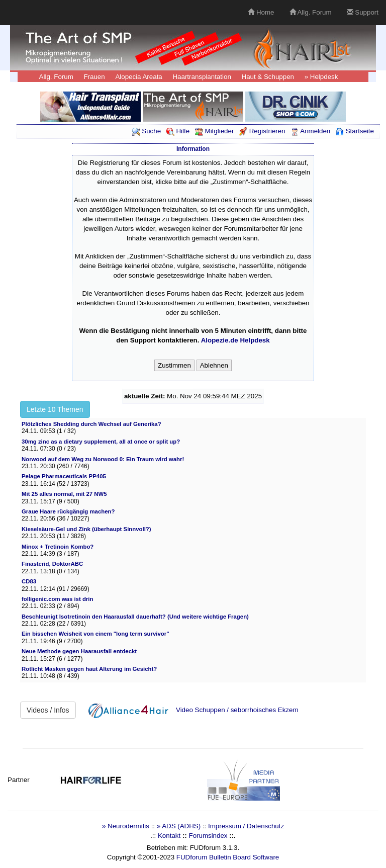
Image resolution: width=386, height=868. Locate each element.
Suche (147, 131)
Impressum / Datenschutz (246, 826)
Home (261, 12)
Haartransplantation (202, 77)
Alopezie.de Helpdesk (235, 340)
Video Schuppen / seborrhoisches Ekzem (237, 710)
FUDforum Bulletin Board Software (228, 857)
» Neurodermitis (126, 826)
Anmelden (310, 131)
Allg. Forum (311, 12)
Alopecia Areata (138, 77)
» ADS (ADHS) (179, 826)
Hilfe (178, 131)
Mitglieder (214, 131)
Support (363, 12)
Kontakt (169, 836)
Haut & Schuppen (268, 77)
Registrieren (262, 131)
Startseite (355, 131)
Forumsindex (208, 836)
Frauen (94, 77)
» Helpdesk (321, 77)
